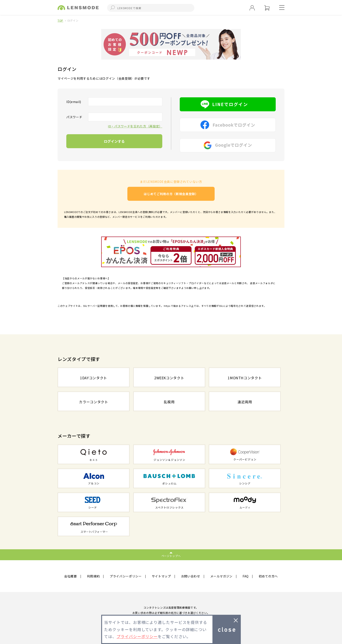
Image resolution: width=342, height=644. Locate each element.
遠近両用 (245, 402)
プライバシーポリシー (126, 576)
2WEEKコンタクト (169, 378)
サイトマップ (161, 576)
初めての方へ (268, 576)
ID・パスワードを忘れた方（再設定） (135, 126)
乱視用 (169, 402)
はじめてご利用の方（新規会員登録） (171, 194)
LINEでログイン (228, 104)
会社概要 (71, 576)
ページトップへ (171, 556)
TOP (60, 20)
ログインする (114, 141)
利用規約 (93, 576)
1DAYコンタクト (94, 378)
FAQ (246, 576)
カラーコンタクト (93, 402)
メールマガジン (221, 576)
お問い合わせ (191, 576)
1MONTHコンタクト (245, 378)
